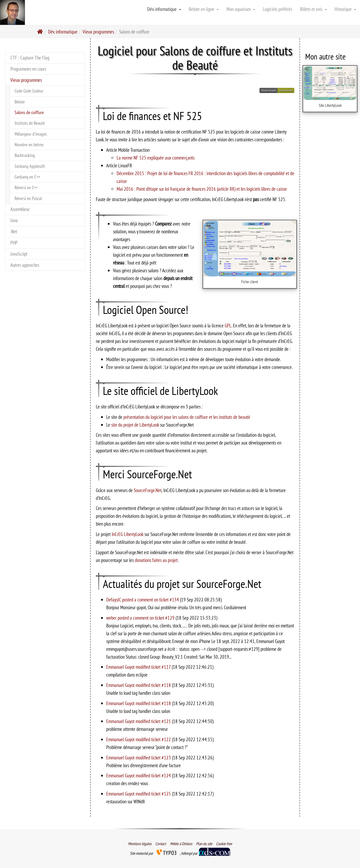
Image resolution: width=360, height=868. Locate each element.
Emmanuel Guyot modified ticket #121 (139, 721)
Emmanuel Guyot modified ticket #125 (139, 794)
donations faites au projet (156, 560)
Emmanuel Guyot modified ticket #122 (139, 739)
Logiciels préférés (278, 9)
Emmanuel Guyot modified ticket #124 (139, 775)
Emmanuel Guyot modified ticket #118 (139, 685)
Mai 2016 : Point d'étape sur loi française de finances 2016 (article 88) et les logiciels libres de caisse (202, 189)
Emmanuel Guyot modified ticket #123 (139, 757)
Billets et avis (313, 9)
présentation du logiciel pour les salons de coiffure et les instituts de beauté (187, 417)
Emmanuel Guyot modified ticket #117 (139, 667)
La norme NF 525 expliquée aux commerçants (156, 158)
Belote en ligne (204, 9)
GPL (228, 325)
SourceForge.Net (148, 490)
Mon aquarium (241, 9)
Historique (345, 9)
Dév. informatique (164, 9)
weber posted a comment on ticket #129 (141, 618)
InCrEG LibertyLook (128, 534)
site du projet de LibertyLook (135, 425)
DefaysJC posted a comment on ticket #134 (143, 599)
